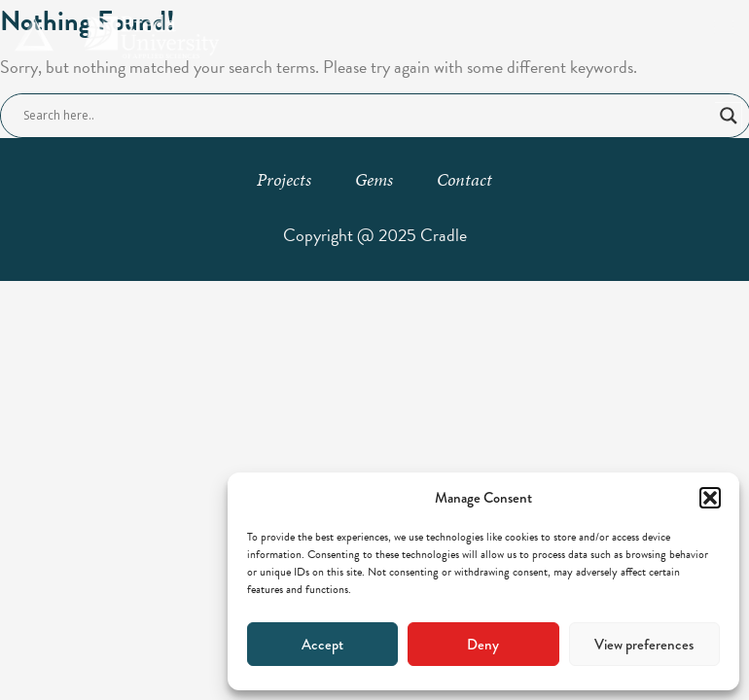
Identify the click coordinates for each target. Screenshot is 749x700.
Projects (284, 179)
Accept (322, 645)
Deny (483, 645)
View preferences (644, 645)
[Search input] (367, 116)
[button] (710, 498)
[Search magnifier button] (729, 116)
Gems (374, 179)
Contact (464, 179)
